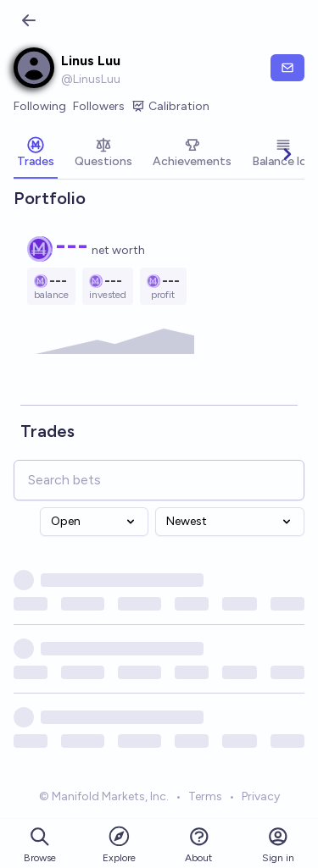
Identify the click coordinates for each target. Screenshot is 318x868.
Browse (40, 845)
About (198, 845)
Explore (119, 844)
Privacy (261, 796)
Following (40, 106)
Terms (205, 796)
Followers (99, 106)
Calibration (170, 107)
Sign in (278, 845)
